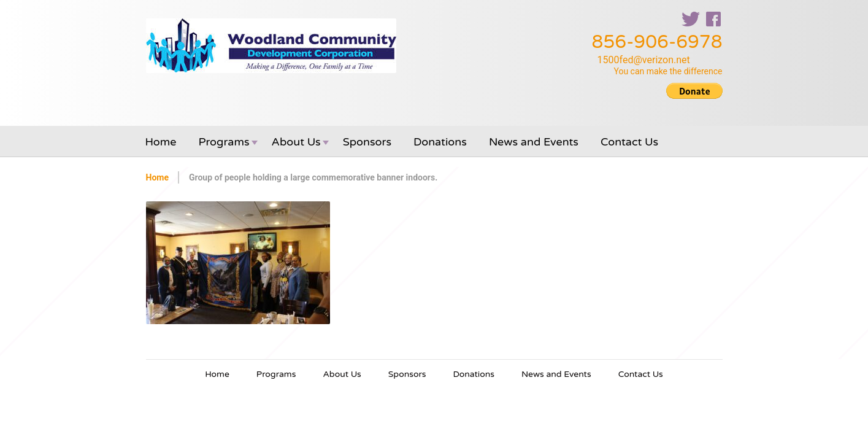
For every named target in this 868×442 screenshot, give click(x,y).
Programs (224, 142)
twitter (691, 19)
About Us (296, 142)
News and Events (534, 142)
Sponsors (367, 142)
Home (161, 142)
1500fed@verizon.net (644, 60)
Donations (440, 142)
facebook (713, 19)
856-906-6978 (657, 42)
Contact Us (629, 142)
